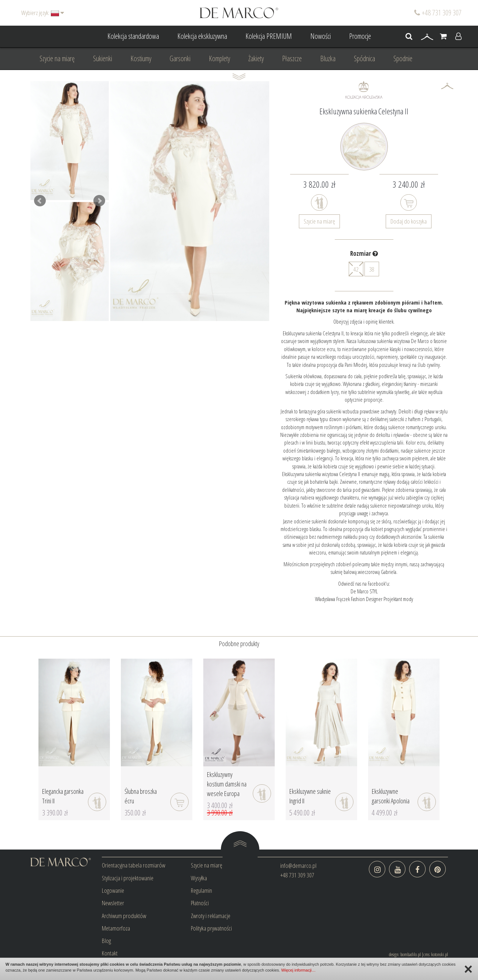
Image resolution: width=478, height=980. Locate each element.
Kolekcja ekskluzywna (202, 36)
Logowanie (113, 890)
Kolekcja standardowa (133, 36)
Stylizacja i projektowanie (128, 878)
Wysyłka (199, 878)
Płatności (200, 903)
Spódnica (364, 58)
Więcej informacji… (299, 970)
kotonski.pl (440, 954)
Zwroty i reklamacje (211, 916)
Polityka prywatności (211, 928)
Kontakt (110, 953)
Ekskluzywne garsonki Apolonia (391, 796)
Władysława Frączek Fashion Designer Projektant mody (364, 599)
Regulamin (201, 890)
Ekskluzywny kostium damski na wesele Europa (227, 784)
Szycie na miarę (57, 58)
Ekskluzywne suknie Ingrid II (310, 796)
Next (99, 201)
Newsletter (113, 903)
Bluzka (328, 58)
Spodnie (403, 58)
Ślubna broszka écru (141, 796)
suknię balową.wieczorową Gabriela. (364, 572)
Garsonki (180, 58)
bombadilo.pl (411, 954)
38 (372, 269)
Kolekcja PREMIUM (269, 36)
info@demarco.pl (298, 865)
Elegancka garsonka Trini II (63, 796)
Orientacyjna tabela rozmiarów (134, 865)
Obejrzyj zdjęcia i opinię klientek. (364, 321)
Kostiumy (141, 58)
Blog (106, 941)
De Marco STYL (364, 591)
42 (356, 269)
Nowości (320, 36)
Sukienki (103, 58)
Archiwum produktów (124, 916)
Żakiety (256, 58)
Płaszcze (292, 58)
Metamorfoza (116, 928)
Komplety (219, 58)
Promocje (360, 36)
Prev (40, 201)
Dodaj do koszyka (409, 221)
